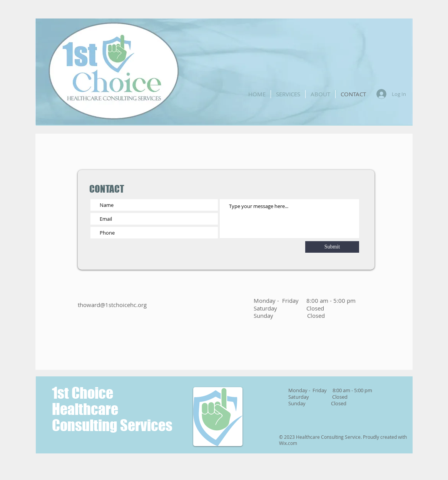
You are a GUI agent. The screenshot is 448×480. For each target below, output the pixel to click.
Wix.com (288, 443)
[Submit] (332, 247)
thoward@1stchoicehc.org (112, 305)
